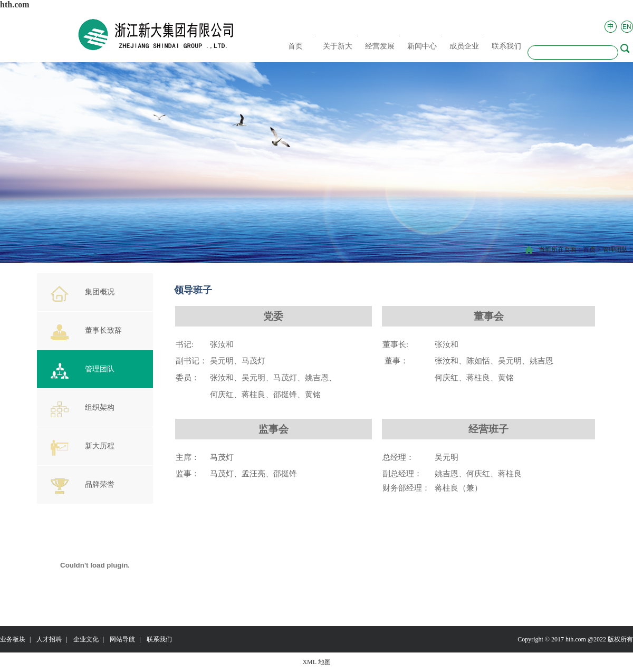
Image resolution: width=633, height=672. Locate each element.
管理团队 (615, 249)
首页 (589, 249)
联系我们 (159, 639)
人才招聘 (49, 639)
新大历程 (83, 448)
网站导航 (122, 639)
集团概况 (83, 294)
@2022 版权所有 (610, 639)
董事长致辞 (86, 332)
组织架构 (83, 409)
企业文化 (86, 639)
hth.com (15, 4)
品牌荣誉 (83, 486)
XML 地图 (316, 662)
